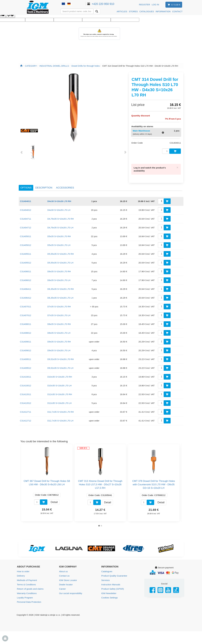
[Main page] (21, 66)
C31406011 (26, 270)
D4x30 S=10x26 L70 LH (59, 209)
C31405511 (26, 252)
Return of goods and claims (30, 587)
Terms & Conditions (26, 583)
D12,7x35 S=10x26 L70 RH (61, 410)
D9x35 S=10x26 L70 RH (59, 340)
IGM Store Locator (68, 579)
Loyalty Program (25, 596)
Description (44, 186)
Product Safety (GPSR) (113, 587)
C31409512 (26, 367)
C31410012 (26, 384)
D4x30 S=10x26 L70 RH (59, 200)
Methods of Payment (27, 579)
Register (144, 5)
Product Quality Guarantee (114, 574)
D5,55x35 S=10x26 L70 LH (60, 261)
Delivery (21, 574)
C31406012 (26, 279)
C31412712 (26, 419)
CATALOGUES (147, 11)
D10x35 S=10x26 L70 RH (60, 375)
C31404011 (26, 200)
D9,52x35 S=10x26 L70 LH (60, 367)
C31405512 (26, 261)
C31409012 (26, 349)
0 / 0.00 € (173, 5)
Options (26, 186)
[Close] (177, 166)
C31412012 (26, 402)
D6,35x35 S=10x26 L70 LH (60, 296)
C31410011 (26, 375)
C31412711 (26, 410)
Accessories (65, 186)
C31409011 (26, 340)
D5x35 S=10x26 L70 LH (59, 244)
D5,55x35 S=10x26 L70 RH (61, 252)
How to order (23, 570)
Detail (54, 500)
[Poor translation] (11, 15)
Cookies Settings (109, 596)
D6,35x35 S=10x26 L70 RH (61, 288)
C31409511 (26, 358)
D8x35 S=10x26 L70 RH (59, 323)
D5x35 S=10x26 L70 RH (59, 235)
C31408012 (26, 331)
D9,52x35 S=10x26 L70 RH (61, 358)
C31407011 (26, 305)
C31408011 (26, 323)
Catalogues (107, 570)
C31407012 (26, 314)
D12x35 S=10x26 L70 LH (59, 402)
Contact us (64, 574)
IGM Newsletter (109, 592)
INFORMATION (163, 11)
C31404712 (26, 226)
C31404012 (26, 209)
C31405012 (26, 244)
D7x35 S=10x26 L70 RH (59, 305)
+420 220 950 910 (107, 4)
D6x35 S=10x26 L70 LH (59, 279)
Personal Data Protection (29, 600)
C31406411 (26, 288)
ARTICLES (122, 11)
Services (106, 579)
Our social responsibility (71, 592)
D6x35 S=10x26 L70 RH (59, 270)
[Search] (97, 11)
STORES (133, 11)
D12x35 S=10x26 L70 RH (60, 393)
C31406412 (26, 296)
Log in (155, 5)
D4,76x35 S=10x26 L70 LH (60, 226)
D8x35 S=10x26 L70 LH (59, 331)
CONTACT (177, 11)
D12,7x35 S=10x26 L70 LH (60, 419)
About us (63, 570)
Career (62, 587)
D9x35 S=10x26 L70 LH (59, 349)
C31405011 (26, 235)
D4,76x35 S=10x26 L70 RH (61, 217)
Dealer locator (66, 583)
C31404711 (26, 217)
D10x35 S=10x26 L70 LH (59, 384)
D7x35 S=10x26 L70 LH (59, 314)
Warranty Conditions (27, 592)
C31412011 (26, 393)
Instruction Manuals (111, 583)
